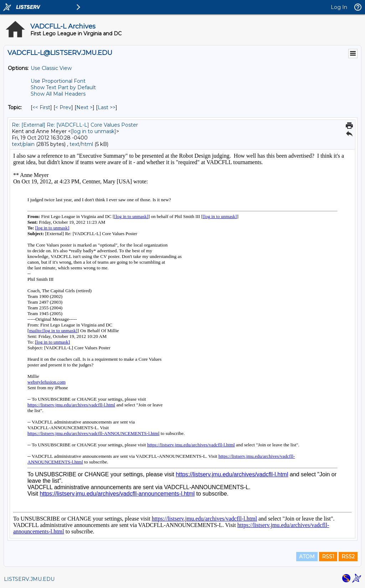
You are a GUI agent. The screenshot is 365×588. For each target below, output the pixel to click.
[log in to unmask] (94, 131)
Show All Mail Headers (58, 94)
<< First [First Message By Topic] (41, 107)
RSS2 (348, 557)
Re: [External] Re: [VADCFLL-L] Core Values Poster (75, 125)
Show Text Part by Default (63, 87)
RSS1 (328, 557)
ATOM (307, 557)
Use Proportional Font (58, 81)
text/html (81, 144)
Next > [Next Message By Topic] (84, 107)
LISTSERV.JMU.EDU (29, 579)
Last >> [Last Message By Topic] (107, 107)
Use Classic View (51, 68)
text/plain (23, 144)
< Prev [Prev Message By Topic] (63, 107)
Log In (339, 7)
